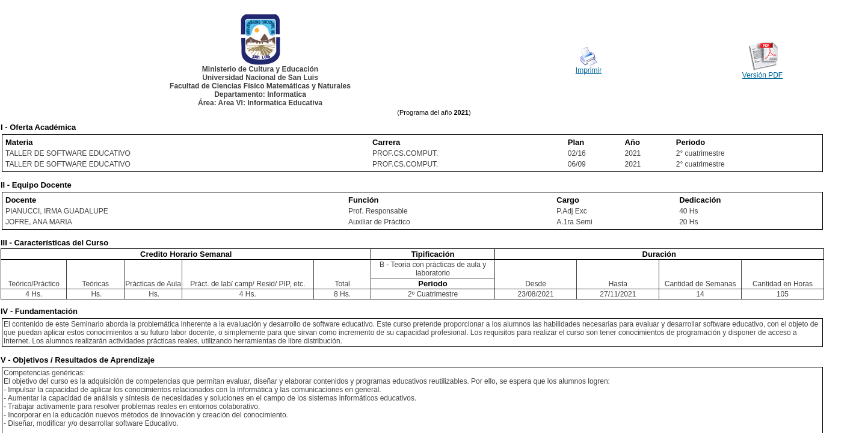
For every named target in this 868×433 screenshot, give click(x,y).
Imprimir (589, 70)
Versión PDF (762, 75)
